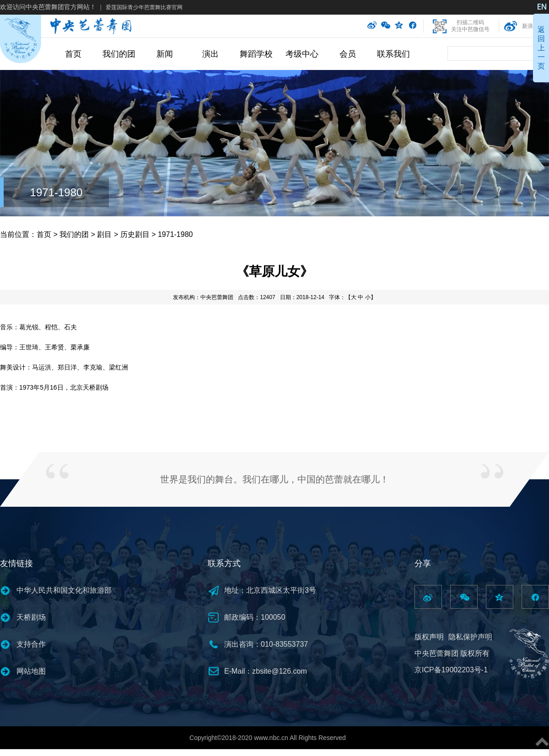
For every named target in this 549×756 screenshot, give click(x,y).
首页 (73, 54)
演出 (210, 54)
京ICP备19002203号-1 (451, 670)
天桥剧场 (31, 617)
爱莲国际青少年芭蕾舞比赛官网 (144, 7)
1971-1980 (57, 192)
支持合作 (31, 644)
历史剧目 (135, 234)
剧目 (104, 234)
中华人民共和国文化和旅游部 (64, 590)
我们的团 (119, 54)
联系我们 (393, 54)
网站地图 (31, 671)
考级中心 (302, 54)
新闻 (165, 54)
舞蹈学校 (256, 54)
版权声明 (429, 637)
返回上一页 (541, 48)
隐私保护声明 (470, 637)
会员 (348, 54)
